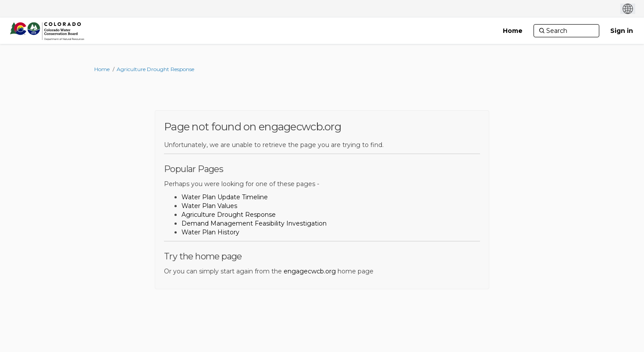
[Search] (566, 31)
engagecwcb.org (310, 271)
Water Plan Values (209, 206)
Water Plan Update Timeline (225, 197)
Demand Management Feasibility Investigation (254, 223)
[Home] (513, 31)
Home (102, 69)
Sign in (622, 31)
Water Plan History (210, 232)
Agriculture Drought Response (155, 69)
